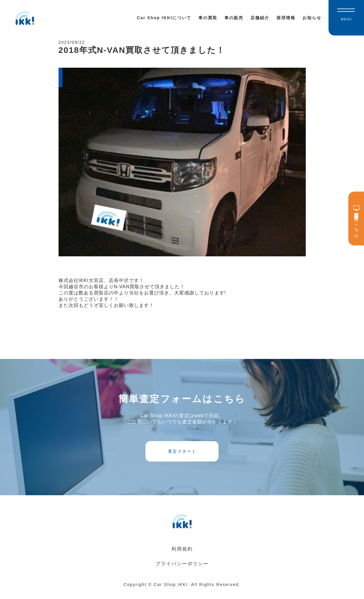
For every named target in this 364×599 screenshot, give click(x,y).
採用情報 (286, 18)
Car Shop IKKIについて (164, 18)
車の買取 (208, 18)
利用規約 (182, 556)
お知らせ (312, 18)
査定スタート (182, 456)
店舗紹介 (260, 18)
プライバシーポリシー (182, 571)
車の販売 (234, 18)
